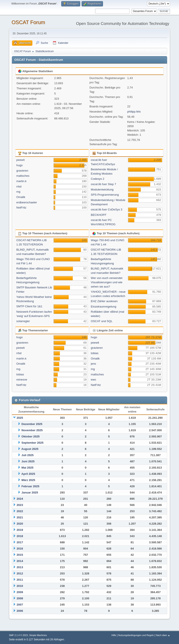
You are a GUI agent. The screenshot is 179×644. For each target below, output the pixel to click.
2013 (20, 567)
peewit (20, 160)
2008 (20, 598)
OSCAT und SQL (102, 321)
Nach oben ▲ (163, 635)
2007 (20, 605)
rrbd (19, 187)
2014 (20, 561)
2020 (20, 524)
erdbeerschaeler (27, 202)
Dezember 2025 (32, 424)
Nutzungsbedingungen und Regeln (136, 635)
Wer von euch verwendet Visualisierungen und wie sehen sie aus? (107, 282)
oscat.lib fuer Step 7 (103, 184)
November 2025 (32, 430)
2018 (20, 536)
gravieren (22, 171)
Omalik (21, 197)
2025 (20, 418)
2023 (20, 505)
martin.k (21, 181)
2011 (20, 580)
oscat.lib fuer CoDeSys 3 (107, 209)
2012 (20, 573)
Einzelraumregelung (104, 307)
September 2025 (32, 443)
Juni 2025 (28, 461)
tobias (20, 374)
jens (93, 364)
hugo (20, 165)
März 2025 (28, 480)
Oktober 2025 (30, 436)
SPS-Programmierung (105, 195)
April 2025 (28, 474)
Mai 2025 (27, 468)
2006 (20, 611)
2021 (20, 517)
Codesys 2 (98, 179)
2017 (20, 542)
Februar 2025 (30, 486)
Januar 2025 (30, 493)
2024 (20, 499)
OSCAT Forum (28, 22)
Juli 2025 (27, 455)
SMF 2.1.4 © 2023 (18, 635)
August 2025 (30, 449)
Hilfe (114, 635)
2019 (20, 530)
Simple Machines (38, 635)
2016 (20, 549)
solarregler (23, 321)
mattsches (23, 176)
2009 (20, 592)
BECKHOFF (99, 215)
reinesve (22, 380)
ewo (93, 380)
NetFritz (21, 208)
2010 (20, 586)
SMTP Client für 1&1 (29, 306)
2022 (20, 511)
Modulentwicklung (102, 190)
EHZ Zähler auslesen (104, 301)
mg (18, 192)
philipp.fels (134, 112)
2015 (20, 555)
